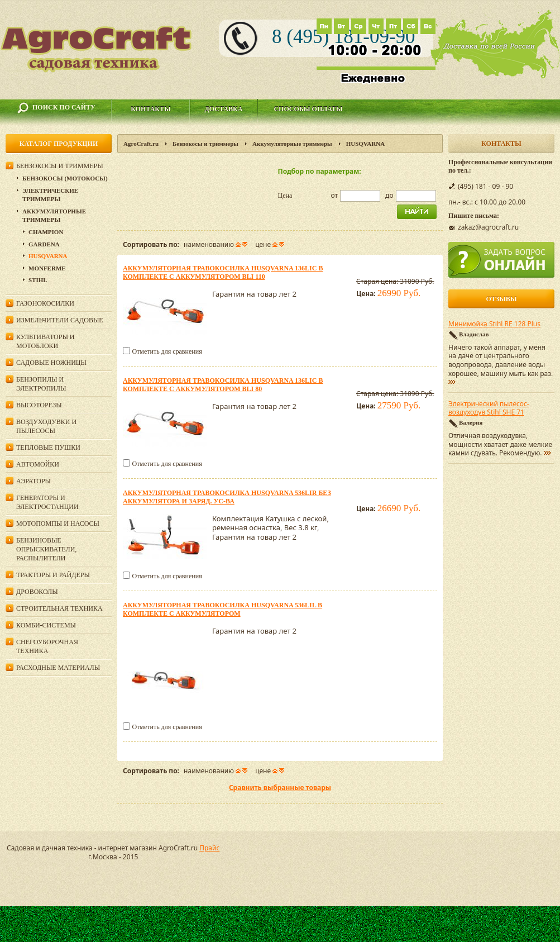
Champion (46, 232)
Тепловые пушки (48, 448)
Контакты (151, 109)
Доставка (224, 109)
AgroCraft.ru (141, 144)
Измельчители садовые (60, 320)
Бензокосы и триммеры (205, 144)
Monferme (47, 268)
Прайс (209, 848)
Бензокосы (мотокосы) (65, 178)
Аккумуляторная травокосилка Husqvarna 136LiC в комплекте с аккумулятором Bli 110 (223, 272)
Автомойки (38, 464)
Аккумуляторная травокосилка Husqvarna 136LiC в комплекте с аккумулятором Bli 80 (223, 385)
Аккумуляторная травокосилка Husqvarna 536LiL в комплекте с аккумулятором (222, 609)
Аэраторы (33, 481)
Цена (285, 196)
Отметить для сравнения (167, 351)
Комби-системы (46, 625)
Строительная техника (59, 608)
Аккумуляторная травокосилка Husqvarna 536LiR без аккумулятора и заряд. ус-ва (227, 497)
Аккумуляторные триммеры (292, 144)
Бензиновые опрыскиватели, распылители (46, 549)
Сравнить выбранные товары (280, 788)
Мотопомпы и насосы (58, 524)
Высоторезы (39, 405)
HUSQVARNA (48, 256)
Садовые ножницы (51, 363)
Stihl (38, 280)
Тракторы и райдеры (53, 575)
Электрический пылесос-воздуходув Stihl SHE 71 (489, 408)
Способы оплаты (308, 109)
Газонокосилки (45, 303)
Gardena (44, 244)
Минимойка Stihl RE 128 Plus (494, 324)
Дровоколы (37, 592)
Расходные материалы (58, 668)
